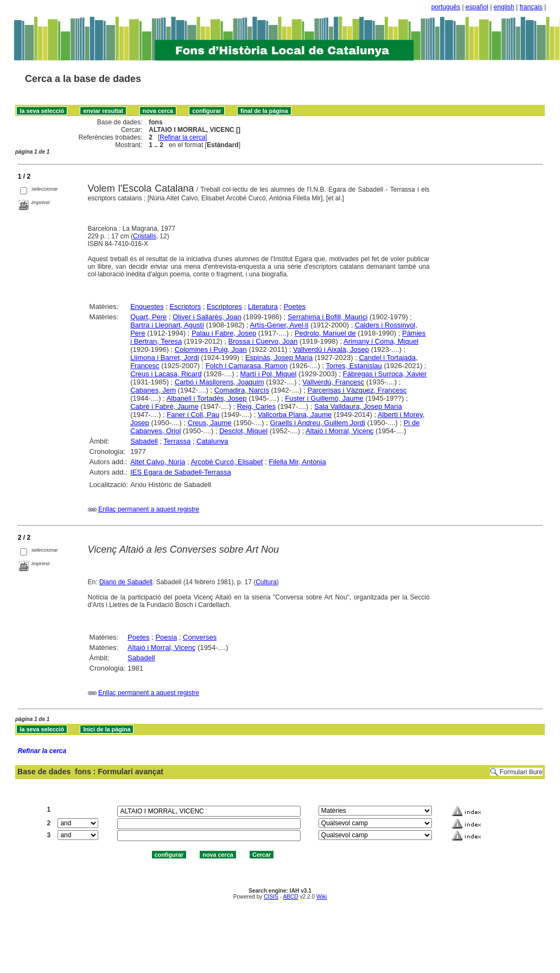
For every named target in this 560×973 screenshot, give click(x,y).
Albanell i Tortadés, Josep (207, 398)
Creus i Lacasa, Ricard (166, 374)
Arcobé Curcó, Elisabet (227, 462)
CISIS (271, 897)
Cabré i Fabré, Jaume (164, 406)
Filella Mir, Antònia (297, 462)
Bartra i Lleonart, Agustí (167, 325)
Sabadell (144, 441)
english (504, 7)
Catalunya (212, 441)
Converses (200, 637)
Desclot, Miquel (243, 431)
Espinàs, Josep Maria (279, 358)
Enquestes (147, 307)
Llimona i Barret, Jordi (164, 358)
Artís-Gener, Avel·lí (279, 325)
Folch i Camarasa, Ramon (247, 366)
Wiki (322, 897)
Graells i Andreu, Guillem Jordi (317, 423)
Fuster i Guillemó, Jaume (324, 398)
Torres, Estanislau (354, 366)
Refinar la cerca (182, 137)
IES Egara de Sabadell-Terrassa (181, 472)
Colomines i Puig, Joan (211, 349)
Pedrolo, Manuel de (325, 333)
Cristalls (145, 236)
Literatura (263, 307)
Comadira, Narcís (242, 390)
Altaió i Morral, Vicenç (339, 431)
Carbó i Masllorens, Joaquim (219, 382)
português (446, 7)
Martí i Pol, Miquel (268, 374)
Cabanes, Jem (153, 390)
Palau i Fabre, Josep (224, 333)
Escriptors (185, 307)
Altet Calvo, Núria (158, 462)
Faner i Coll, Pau (193, 415)
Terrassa (177, 441)
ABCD (290, 897)
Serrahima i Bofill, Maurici (327, 317)
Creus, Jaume (210, 423)
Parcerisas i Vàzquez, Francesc (357, 390)
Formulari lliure (521, 772)
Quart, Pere (148, 317)
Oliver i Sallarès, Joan (207, 317)
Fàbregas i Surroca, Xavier (385, 374)
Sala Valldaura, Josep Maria (358, 406)
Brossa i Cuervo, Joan (263, 341)
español (477, 7)
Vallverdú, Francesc (333, 382)
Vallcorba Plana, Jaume (295, 415)
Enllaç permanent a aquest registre (149, 509)
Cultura (266, 582)
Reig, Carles (257, 406)
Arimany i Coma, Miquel (381, 341)
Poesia (166, 637)
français (531, 7)
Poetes (295, 307)
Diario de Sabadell (126, 582)
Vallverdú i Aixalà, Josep (331, 349)
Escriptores (224, 307)
